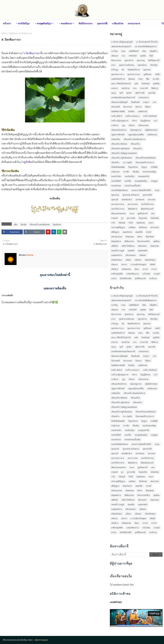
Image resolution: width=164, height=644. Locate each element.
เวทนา (151, 223)
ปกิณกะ (132, 125)
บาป (156, 121)
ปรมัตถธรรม (152, 135)
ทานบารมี (144, 88)
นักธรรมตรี (116, 107)
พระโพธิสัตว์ (116, 181)
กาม (123, 56)
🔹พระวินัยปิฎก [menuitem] (23, 23)
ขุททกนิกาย (129, 60)
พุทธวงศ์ (115, 200)
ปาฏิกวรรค (115, 172)
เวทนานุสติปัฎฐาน (118, 227)
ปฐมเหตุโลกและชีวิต (136, 135)
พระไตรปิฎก (130, 176)
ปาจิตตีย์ (154, 167)
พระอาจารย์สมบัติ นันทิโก (141, 190)
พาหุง (157, 190)
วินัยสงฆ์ (122, 223)
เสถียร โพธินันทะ (128, 246)
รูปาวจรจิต (131, 218)
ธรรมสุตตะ (44, 640)
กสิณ (16, 225)
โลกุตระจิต (143, 218)
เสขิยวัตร (115, 246)
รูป (122, 218)
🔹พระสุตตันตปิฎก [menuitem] (43, 23)
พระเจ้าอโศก (116, 176)
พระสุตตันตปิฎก (141, 181)
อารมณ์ (157, 274)
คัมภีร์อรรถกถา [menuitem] (86, 23)
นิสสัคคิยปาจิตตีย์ (118, 111)
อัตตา (137, 269)
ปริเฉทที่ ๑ (115, 162)
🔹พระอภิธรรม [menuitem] (65, 23)
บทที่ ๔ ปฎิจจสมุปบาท (120, 121)
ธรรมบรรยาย (144, 97)
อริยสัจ (153, 264)
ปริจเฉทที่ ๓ (138, 149)
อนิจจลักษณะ (150, 260)
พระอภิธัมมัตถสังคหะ (120, 190)
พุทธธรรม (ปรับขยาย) (131, 195)
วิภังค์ (131, 223)
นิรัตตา (148, 107)
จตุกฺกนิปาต (142, 65)
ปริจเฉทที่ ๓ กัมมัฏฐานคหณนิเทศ (124, 153)
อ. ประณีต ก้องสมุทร (138, 264)
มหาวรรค (151, 200)
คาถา (113, 65)
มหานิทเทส (140, 200)
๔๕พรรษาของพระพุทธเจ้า (121, 46)
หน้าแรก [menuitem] (7, 23)
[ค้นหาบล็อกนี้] (130, 555)
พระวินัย (128, 181)
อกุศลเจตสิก (143, 251)
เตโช (136, 84)
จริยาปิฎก (154, 65)
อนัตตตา (143, 255)
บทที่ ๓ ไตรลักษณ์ (150, 116)
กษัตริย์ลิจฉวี (134, 51)
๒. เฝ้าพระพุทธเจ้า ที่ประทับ (147, 42)
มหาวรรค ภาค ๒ (118, 204)
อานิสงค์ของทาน (133, 274)
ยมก (153, 213)
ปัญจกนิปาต (133, 167)
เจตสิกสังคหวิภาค (118, 79)
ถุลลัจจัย (156, 84)
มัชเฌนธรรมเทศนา (119, 213)
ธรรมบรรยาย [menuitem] (134, 23)
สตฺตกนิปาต (127, 232)
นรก (155, 102)
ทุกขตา (129, 93)
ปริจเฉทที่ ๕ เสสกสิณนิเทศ (40, 225)
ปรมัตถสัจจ (116, 139)
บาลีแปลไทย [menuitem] (118, 23)
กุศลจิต (143, 56)
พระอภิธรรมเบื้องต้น (132, 186)
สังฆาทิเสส (150, 237)
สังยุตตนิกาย (116, 241)
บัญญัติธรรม (145, 121)
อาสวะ (114, 278)
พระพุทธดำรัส (144, 176)
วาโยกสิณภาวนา (32, 53)
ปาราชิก (126, 172)
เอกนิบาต (153, 278)
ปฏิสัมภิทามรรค (151, 130)
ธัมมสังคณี (135, 102)
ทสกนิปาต (126, 88)
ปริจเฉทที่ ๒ (135, 144)
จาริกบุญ (115, 70)
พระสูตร (154, 181)
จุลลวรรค (147, 70)
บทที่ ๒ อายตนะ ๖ (132, 116)
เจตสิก (158, 74)
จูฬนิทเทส (148, 74)
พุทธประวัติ (147, 195)
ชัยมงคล (132, 79)
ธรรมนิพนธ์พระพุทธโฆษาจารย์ (123, 97)
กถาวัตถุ (114, 51)
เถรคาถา (115, 88)
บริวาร (134, 121)
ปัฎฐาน (144, 167)
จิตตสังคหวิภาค (134, 70)
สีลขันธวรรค (129, 241)
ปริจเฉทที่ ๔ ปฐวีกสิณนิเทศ (122, 158)
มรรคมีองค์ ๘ (127, 200)
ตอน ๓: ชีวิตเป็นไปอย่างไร (121, 84)
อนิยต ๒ (115, 264)
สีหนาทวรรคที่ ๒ (144, 241)
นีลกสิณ (24, 225)
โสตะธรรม (155, 246)
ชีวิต (148, 79)
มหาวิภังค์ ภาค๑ (148, 204)
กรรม (123, 51)
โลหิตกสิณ (155, 218)
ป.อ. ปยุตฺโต (127, 162)
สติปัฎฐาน (115, 232)
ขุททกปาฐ (141, 60)
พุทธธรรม (115, 195)
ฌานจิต (156, 79)
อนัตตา (128, 260)
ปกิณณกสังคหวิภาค (119, 130)
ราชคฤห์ (114, 218)
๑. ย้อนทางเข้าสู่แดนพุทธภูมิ (122, 42)
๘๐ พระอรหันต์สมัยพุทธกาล (146, 46)
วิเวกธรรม (29, 255)
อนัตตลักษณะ (117, 260)
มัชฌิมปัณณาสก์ (147, 209)
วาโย (113, 223)
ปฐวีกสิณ (28, 162)
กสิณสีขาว (153, 51)
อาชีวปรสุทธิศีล (117, 274)
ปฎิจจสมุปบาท (136, 130)
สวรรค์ (149, 232)
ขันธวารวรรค (116, 60)
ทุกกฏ (114, 93)
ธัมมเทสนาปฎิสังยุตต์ (119, 102)
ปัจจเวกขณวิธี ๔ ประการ (145, 162)
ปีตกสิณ (136, 172)
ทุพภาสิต (152, 93)
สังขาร (140, 237)
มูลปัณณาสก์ (143, 213)
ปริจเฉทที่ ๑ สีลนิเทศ (119, 144)
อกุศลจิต (131, 251)
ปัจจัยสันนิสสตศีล (118, 167)
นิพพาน (139, 107)
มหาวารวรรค (133, 204)
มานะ (132, 213)
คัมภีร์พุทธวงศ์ (154, 60)
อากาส (154, 269)
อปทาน (124, 264)
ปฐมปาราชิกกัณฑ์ (118, 135)
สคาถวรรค (155, 227)
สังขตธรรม (130, 237)
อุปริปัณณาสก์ (140, 278)
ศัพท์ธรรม (143, 227)
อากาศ (145, 269)
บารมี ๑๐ (115, 125)
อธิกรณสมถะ (131, 255)
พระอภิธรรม (116, 186)
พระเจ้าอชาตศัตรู (149, 172)
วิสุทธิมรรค (13, 33)
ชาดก (141, 79)
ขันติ (151, 56)
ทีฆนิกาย (155, 88)
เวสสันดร (132, 227)
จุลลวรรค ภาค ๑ (118, 74)
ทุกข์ (121, 93)
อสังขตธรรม (126, 269)
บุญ (124, 125)
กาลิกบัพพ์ (133, 56)
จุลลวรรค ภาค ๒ (134, 74)
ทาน (135, 88)
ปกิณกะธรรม (143, 125)
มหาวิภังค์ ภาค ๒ (118, 209)
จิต (123, 70)
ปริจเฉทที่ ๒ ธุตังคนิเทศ (120, 149)
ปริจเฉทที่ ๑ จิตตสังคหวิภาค (134, 139)
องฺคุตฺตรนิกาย (117, 255)
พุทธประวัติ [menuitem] (102, 23)
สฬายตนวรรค (117, 237)
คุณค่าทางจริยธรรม (127, 65)
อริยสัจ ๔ (115, 269)
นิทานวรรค (128, 107)
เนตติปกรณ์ (143, 111)
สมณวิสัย (139, 232)
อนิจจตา (138, 260)
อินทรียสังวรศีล (126, 278)
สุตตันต (156, 241)
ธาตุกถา (146, 102)
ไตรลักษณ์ (146, 84)
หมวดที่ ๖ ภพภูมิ (118, 251)
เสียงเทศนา (143, 246)
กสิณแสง (115, 56)
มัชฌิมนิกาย (133, 209)
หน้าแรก (5, 33)
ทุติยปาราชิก (140, 93)
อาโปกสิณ (146, 274)
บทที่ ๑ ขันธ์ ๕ (117, 116)
